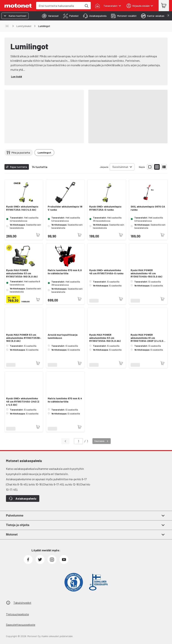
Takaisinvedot (22, 603)
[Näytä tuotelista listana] (164, 167)
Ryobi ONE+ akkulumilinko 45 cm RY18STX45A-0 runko (106, 272)
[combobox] (59, 6)
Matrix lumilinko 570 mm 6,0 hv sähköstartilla (65, 272)
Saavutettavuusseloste (21, 625)
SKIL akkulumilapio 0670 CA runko (148, 208)
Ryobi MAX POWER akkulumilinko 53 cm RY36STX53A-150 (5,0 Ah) (105, 338)
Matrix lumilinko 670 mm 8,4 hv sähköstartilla (65, 400)
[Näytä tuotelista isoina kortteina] (150, 167)
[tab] (49, 16)
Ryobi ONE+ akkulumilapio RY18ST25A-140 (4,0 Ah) (22, 208)
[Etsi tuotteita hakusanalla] (86, 6)
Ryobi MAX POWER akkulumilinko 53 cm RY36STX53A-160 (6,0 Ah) (22, 273)
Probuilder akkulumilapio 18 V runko (65, 208)
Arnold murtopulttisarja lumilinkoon (63, 336)
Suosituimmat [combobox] (120, 167)
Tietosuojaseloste (17, 614)
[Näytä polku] (7, 26)
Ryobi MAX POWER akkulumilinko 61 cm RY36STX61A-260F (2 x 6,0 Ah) (147, 338)
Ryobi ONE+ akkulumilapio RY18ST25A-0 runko (105, 208)
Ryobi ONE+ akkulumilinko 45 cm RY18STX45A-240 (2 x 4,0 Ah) (23, 402)
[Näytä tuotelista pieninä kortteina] (157, 167)
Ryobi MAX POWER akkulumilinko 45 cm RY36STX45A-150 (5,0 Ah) (146, 273)
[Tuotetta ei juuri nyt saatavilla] (38, 235)
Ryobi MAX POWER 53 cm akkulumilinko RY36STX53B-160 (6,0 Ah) (24, 338)
